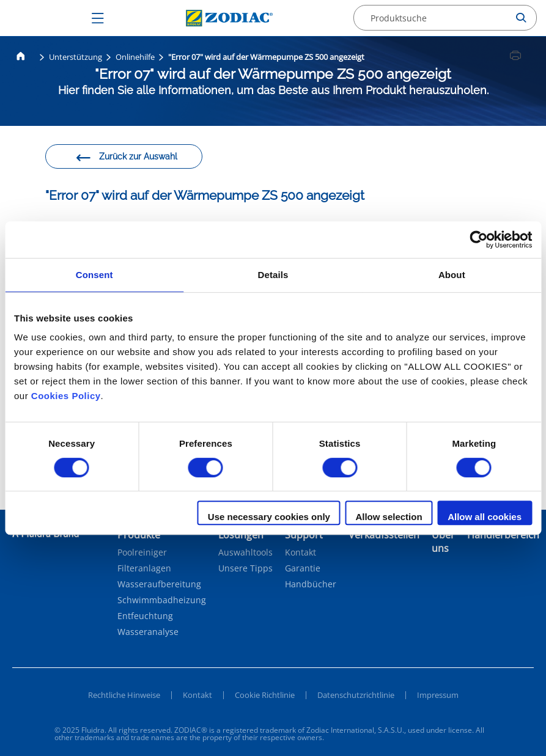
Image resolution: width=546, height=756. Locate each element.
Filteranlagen (144, 568)
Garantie (303, 568)
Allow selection (389, 517)
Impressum (438, 695)
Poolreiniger (142, 552)
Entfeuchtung (145, 616)
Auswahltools (245, 552)
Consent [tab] (94, 275)
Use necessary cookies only (269, 517)
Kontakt (301, 552)
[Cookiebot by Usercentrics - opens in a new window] (478, 240)
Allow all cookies (485, 517)
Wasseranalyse (148, 632)
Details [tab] (273, 275)
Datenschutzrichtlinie (356, 695)
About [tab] (452, 275)
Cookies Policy (66, 396)
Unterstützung (76, 57)
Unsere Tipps (245, 568)
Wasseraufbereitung (159, 584)
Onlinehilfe (135, 57)
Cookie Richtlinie (265, 695)
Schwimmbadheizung (162, 600)
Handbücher (311, 584)
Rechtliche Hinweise (124, 695)
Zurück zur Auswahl (126, 158)
